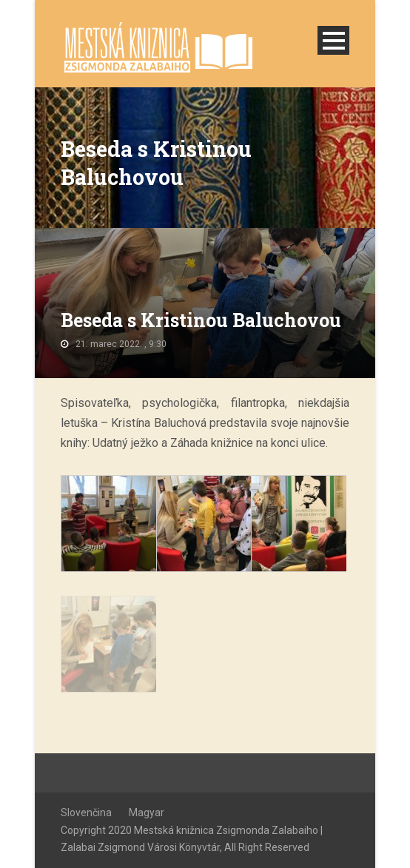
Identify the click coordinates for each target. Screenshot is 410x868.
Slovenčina (86, 813)
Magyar (147, 813)
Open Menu (333, 40)
